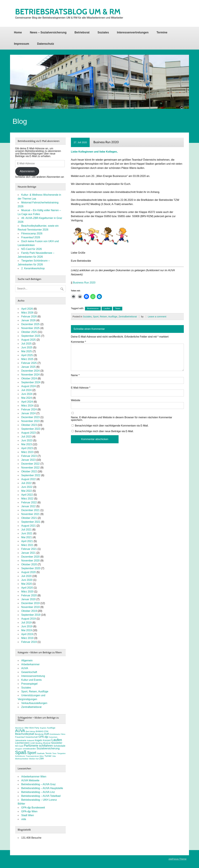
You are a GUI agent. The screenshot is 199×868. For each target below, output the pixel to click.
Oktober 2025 (29, 332)
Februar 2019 (29, 642)
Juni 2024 (27, 394)
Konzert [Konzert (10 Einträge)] (47, 740)
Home (18, 32)
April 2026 (27, 309)
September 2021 (31, 522)
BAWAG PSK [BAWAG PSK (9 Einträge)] (42, 731)
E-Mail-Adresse (81, 388)
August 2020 (29, 572)
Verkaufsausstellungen (34, 703)
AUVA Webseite (30, 780)
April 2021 (27, 541)
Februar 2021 (29, 549)
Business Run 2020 (84, 283)
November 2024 (31, 375)
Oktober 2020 (29, 564)
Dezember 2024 (31, 371)
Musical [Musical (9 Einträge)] (47, 743)
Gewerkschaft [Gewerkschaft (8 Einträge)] (31, 737)
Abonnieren (27, 171)
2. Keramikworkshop (33, 268)
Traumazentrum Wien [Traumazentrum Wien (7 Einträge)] (35, 756)
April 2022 (27, 495)
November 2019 (31, 607)
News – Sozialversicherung (48, 32)
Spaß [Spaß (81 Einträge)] (21, 752)
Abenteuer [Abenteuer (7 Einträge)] (19, 728)
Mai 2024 (27, 398)
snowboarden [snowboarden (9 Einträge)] (29, 749)
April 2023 (27, 448)
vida (24, 819)
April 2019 (27, 634)
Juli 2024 (26, 390)
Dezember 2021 (31, 510)
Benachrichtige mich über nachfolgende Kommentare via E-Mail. (112, 426)
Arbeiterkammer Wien (34, 777)
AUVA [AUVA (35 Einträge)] (20, 731)
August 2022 (29, 479)
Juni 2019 (27, 626)
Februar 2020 (29, 595)
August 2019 (29, 619)
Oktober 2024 (29, 378)
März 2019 (27, 638)
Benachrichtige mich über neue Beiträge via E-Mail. (104, 431)
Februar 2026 (29, 316)
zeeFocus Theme (177, 859)
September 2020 (31, 568)
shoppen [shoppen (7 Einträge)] (19, 749)
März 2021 (27, 545)
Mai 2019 (27, 630)
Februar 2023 (29, 456)
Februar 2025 (29, 363)
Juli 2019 (26, 623)
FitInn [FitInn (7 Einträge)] (63, 734)
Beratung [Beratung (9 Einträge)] (39, 734)
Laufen (107, 308)
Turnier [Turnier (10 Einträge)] (48, 756)
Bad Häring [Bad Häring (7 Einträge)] (30, 731)
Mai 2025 (27, 351)
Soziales (103, 32)
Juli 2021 (26, 530)
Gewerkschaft (29, 672)
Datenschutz (46, 44)
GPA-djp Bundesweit (33, 808)
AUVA (25, 668)
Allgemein (27, 660)
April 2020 (27, 588)
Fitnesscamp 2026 (32, 234)
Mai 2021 (27, 537)
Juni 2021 (27, 533)
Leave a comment (157, 317)
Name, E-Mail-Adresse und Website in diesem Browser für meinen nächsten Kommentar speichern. (122, 419)
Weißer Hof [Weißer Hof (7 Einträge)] (34, 759)
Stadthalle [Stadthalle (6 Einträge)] (41, 753)
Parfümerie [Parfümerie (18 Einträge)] (31, 746)
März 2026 (27, 313)
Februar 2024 (29, 409)
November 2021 (31, 514)
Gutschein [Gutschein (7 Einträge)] (53, 737)
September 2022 (31, 475)
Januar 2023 (29, 460)
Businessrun (93, 308)
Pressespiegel (29, 684)
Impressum (21, 44)
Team (118, 308)
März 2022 (27, 499)
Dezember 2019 (31, 603)
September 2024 (31, 382)
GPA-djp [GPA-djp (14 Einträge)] (43, 737)
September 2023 (31, 429)
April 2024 (27, 402)
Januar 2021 (29, 553)
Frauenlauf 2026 (31, 237)
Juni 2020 (27, 580)
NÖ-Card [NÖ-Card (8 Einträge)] (19, 746)
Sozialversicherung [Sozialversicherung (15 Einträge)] (48, 748)
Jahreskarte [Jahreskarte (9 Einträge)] (21, 740)
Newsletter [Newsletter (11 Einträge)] (57, 743)
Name (75, 375)
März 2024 (27, 406)
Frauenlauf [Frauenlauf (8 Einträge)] (20, 737)
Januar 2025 (29, 367)
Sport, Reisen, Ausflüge (105, 317)
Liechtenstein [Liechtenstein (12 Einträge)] (22, 743)
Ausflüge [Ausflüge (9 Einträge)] (51, 728)
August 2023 (29, 433)
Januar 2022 (29, 506)
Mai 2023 (27, 444)
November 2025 (31, 328)
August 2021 (29, 526)
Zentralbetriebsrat (128, 317)
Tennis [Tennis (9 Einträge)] (48, 753)
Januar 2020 (29, 599)
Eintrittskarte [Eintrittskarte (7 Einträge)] (55, 734)
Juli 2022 (26, 483)
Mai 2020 (27, 584)
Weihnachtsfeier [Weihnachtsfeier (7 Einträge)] (22, 759)
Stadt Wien (28, 815)
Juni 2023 (27, 440)
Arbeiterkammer (31, 664)
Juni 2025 (27, 347)
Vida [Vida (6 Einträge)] (54, 756)
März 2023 (27, 452)
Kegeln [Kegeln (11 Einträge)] (39, 740)
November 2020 (31, 561)
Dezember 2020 (31, 557)
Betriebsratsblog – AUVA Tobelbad (41, 796)
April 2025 (27, 355)
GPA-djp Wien (29, 811)
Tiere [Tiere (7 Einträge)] (54, 753)
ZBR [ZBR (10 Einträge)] (42, 759)
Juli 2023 (26, 437)
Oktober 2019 (29, 611)
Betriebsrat (82, 32)
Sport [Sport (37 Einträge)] (32, 753)
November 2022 (31, 468)
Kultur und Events (31, 680)
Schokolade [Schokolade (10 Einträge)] (59, 746)
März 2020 (27, 592)
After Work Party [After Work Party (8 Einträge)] (32, 728)
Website (76, 400)
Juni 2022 (27, 487)
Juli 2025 (26, 344)
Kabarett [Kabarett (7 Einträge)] (31, 740)
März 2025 (27, 359)
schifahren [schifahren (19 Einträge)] (46, 746)
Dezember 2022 (31, 464)
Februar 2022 (29, 502)
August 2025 (29, 340)
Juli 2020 (26, 576)
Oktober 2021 (29, 518)
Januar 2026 (29, 320)
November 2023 (31, 421)
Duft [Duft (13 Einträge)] (46, 734)
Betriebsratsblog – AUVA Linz (38, 792)
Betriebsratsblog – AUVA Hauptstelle (42, 788)
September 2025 (31, 336)
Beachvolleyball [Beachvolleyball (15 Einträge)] (25, 734)
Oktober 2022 (29, 471)
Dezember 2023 (31, 417)
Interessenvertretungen (133, 32)
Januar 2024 (29, 413)
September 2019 (31, 615)
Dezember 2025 (31, 324)
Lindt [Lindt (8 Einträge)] (33, 743)
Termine (162, 32)
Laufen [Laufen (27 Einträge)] (57, 740)
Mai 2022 (27, 491)
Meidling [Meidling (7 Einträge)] (39, 743)
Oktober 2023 (29, 425)
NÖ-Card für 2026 (32, 249)
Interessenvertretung (33, 676)
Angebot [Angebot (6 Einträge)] (43, 728)
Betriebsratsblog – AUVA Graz (39, 784)
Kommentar (78, 342)
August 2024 (29, 386)
